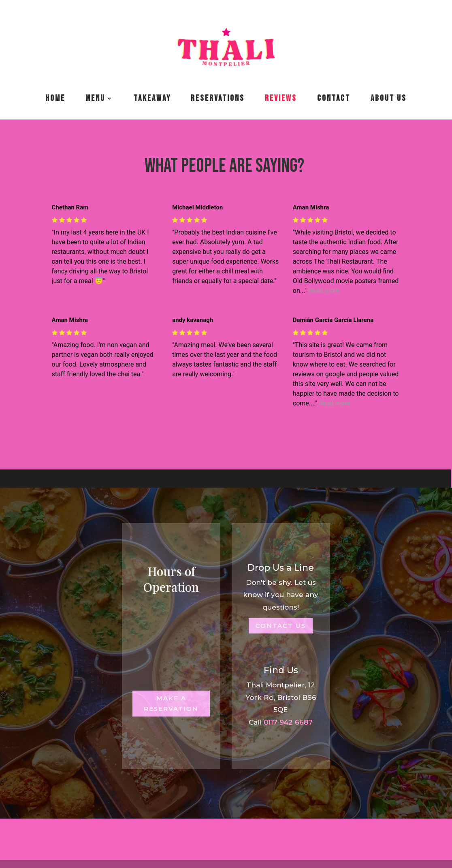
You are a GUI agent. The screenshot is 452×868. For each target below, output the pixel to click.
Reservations (218, 98)
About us (389, 98)
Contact (334, 98)
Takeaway (152, 98)
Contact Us (281, 626)
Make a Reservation (171, 703)
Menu (95, 98)
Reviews (281, 98)
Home (55, 98)
